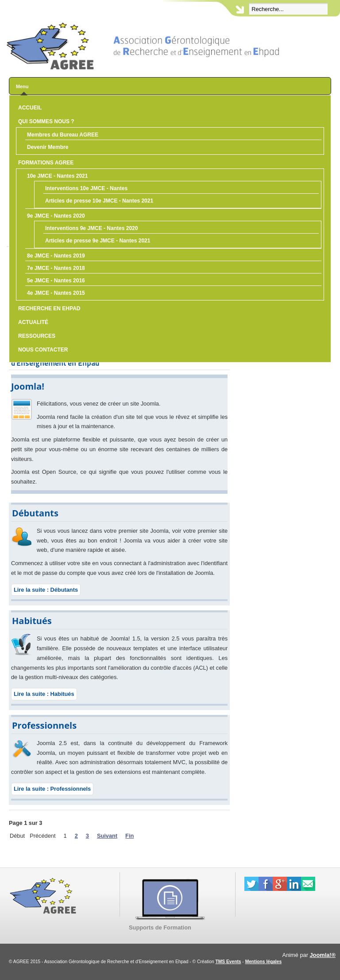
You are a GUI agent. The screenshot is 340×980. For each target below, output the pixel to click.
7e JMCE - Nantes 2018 (56, 268)
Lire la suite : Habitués (44, 694)
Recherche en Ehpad (49, 308)
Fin (129, 836)
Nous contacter (43, 350)
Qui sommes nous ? (46, 121)
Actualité (33, 322)
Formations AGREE (46, 163)
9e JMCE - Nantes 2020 (56, 216)
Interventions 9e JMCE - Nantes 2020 (91, 228)
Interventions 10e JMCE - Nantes (86, 188)
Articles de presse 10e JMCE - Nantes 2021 (99, 201)
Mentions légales (263, 962)
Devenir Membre (48, 147)
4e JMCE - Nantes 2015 (56, 293)
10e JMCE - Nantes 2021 (57, 176)
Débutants (35, 513)
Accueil (30, 108)
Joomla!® (323, 955)
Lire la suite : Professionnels (52, 789)
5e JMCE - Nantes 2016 (56, 281)
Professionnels (44, 725)
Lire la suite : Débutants (46, 590)
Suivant (107, 836)
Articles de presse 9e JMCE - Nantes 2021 (98, 241)
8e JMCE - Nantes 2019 (56, 256)
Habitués (32, 621)
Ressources (37, 336)
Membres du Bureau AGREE (63, 135)
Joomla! (28, 386)
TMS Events (228, 962)
